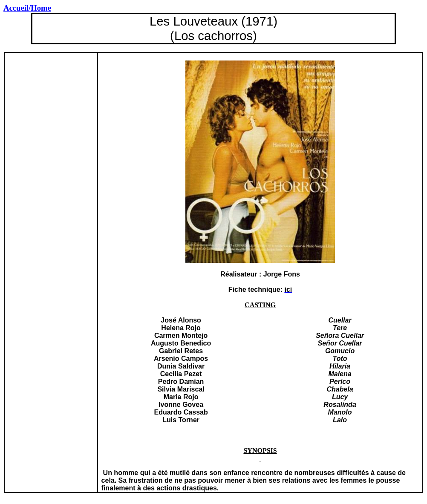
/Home (27, 8)
